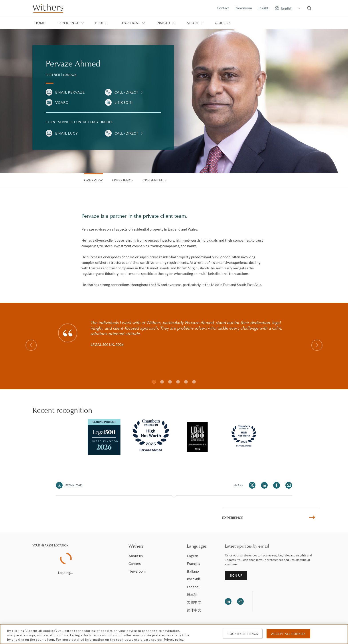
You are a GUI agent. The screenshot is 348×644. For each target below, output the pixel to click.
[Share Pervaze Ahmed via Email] (289, 485)
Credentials (154, 180)
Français (193, 563)
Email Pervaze (70, 92)
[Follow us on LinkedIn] (228, 601)
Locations (133, 23)
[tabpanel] (104, 437)
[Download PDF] (69, 485)
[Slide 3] (178, 382)
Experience (71, 23)
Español (193, 587)
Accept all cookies (288, 634)
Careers (223, 23)
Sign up (236, 575)
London (70, 75)
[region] (174, 634)
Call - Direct (126, 92)
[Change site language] (288, 8)
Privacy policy (174, 639)
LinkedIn (124, 102)
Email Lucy (67, 133)
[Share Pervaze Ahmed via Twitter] (252, 485)
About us (136, 556)
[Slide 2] (170, 382)
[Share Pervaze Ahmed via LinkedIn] (264, 485)
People (102, 23)
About (195, 23)
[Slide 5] (194, 382)
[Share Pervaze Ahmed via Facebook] (277, 485)
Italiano (193, 571)
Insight (263, 8)
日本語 (192, 594)
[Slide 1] (154, 382)
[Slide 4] (186, 382)
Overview (94, 180)
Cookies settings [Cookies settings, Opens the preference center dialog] (243, 634)
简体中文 (194, 610)
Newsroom (244, 8)
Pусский (193, 579)
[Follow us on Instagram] (240, 601)
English (193, 556)
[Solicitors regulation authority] (279, 601)
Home (40, 23)
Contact (223, 8)
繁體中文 (194, 602)
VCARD (62, 102)
